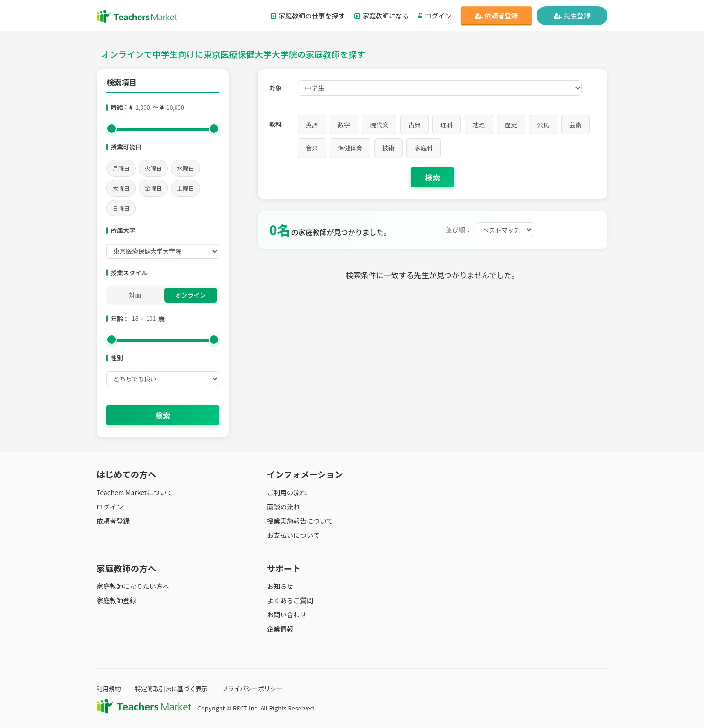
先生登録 (572, 16)
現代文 (379, 125)
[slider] (112, 129)
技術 (388, 148)
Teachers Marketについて (135, 492)
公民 (543, 125)
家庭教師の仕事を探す (308, 16)
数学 (344, 125)
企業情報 (280, 629)
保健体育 (350, 148)
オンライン (190, 295)
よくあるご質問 (290, 600)
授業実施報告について (300, 521)
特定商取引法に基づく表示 (171, 689)
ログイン (435, 16)
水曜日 (185, 168)
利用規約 (109, 689)
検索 (163, 415)
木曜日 (121, 188)
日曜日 (121, 208)
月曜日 (121, 168)
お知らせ (280, 586)
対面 (135, 295)
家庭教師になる (382, 16)
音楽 (312, 148)
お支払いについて (293, 535)
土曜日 (185, 188)
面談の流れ (283, 507)
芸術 (575, 125)
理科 (447, 125)
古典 (414, 125)
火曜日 (153, 168)
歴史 (511, 125)
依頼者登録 (497, 16)
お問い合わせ (287, 614)
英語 (312, 125)
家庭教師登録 (116, 600)
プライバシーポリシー (252, 689)
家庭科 (424, 148)
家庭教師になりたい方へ (133, 586)
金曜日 (153, 188)
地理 (479, 125)
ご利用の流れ (287, 492)
